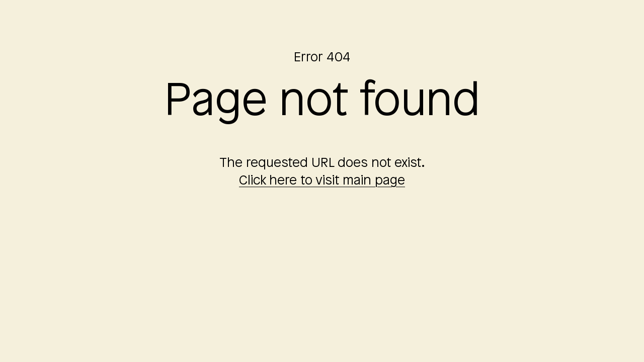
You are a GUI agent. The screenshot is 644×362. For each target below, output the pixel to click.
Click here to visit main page (322, 182)
